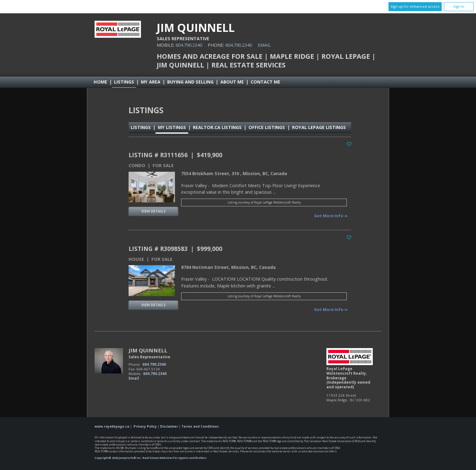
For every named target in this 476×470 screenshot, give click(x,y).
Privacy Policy (145, 426)
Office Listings (267, 127)
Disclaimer (169, 426)
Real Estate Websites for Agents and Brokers (174, 458)
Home (100, 82)
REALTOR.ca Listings (217, 127)
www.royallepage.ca (112, 426)
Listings (124, 82)
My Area (151, 82)
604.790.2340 (189, 45)
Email (264, 45)
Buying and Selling (190, 82)
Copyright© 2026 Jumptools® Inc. (118, 458)
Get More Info (329, 216)
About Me (232, 82)
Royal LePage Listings (319, 127)
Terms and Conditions (200, 426)
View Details (153, 211)
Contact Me (266, 82)
